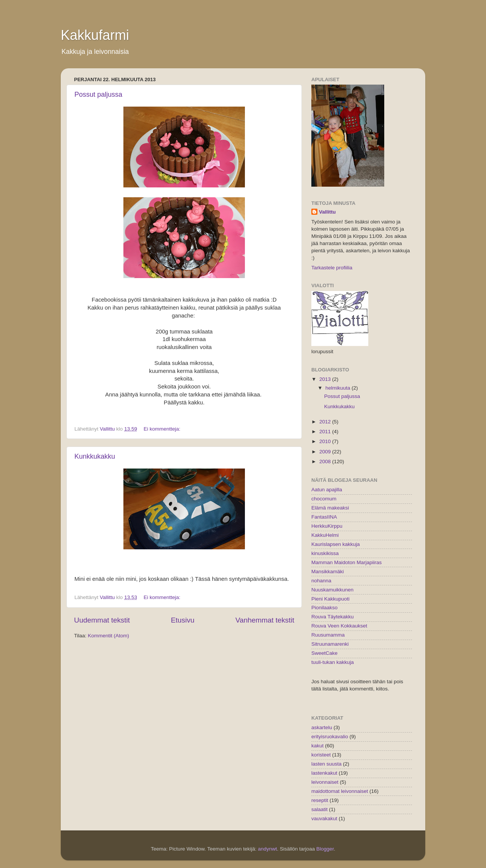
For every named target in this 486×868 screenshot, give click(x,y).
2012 (326, 422)
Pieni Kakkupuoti (331, 599)
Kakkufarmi (95, 35)
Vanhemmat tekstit (265, 620)
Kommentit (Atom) (108, 636)
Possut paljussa (98, 94)
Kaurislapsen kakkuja (336, 544)
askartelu (322, 727)
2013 (326, 379)
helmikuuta (338, 388)
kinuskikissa (325, 553)
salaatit (320, 809)
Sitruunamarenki (330, 644)
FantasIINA (324, 517)
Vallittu (327, 212)
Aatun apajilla (327, 490)
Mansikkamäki (328, 572)
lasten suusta (327, 764)
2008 (326, 462)
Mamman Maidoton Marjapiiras (346, 562)
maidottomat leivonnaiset (340, 791)
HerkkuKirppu (327, 526)
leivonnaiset (325, 782)
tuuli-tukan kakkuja (333, 662)
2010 (326, 441)
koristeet (321, 755)
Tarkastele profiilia (332, 268)
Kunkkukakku (95, 456)
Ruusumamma (328, 635)
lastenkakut (324, 773)
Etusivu (183, 620)
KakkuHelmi (325, 535)
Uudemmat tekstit (102, 620)
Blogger (325, 849)
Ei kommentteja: (163, 429)
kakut (317, 746)
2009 (326, 452)
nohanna (321, 581)
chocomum (324, 499)
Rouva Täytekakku (333, 617)
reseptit (320, 800)
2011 (326, 432)
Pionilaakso (324, 608)
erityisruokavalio (330, 737)
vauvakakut (324, 818)
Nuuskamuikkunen (332, 590)
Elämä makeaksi (330, 508)
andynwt (267, 849)
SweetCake (324, 653)
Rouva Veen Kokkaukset (339, 626)
